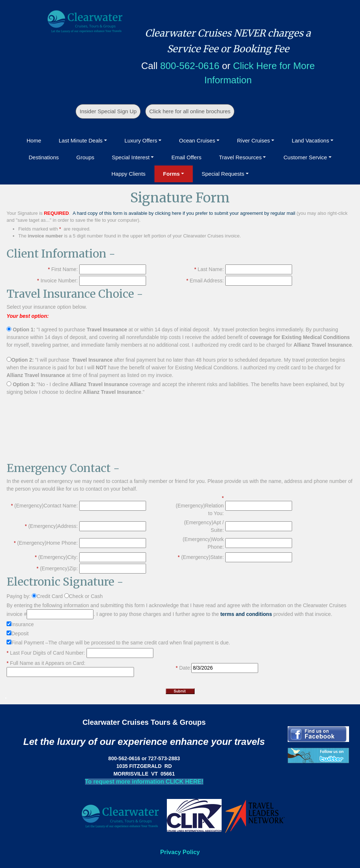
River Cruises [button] (253, 140)
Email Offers (186, 157)
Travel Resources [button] (240, 157)
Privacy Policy (180, 852)
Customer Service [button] (305, 157)
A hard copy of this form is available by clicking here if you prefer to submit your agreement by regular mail (184, 213)
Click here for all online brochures (190, 111)
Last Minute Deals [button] (81, 140)
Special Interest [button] (131, 157)
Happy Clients (128, 174)
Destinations (44, 157)
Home (34, 140)
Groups (85, 157)
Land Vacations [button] (310, 140)
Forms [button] (172, 174)
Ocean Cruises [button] (197, 140)
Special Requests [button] (223, 174)
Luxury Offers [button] (141, 140)
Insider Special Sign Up (108, 111)
